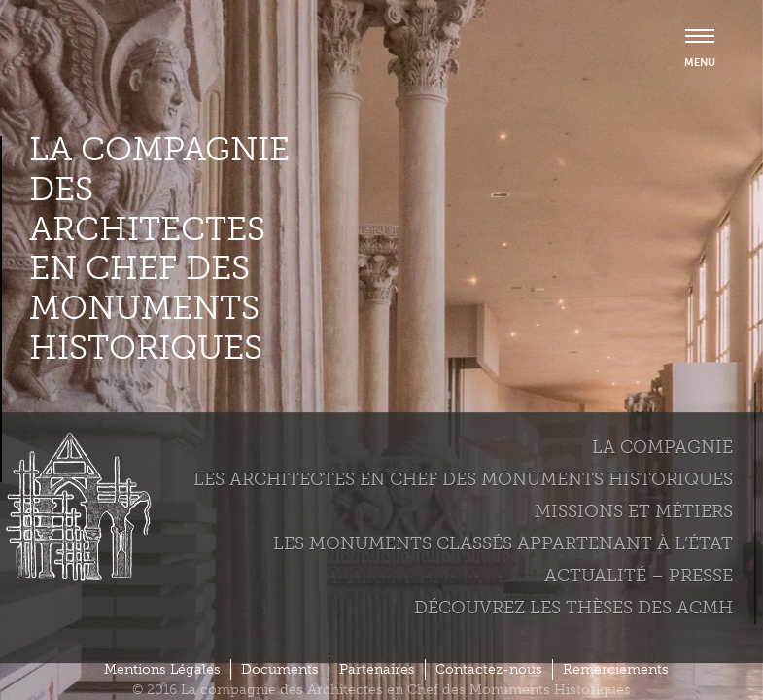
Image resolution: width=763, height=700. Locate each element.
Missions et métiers (634, 511)
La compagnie (662, 447)
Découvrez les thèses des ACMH (573, 608)
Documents (280, 669)
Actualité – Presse (639, 576)
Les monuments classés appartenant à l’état (503, 543)
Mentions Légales (162, 669)
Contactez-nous (489, 669)
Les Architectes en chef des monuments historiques (463, 479)
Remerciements (616, 669)
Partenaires (377, 669)
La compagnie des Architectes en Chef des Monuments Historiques (159, 249)
